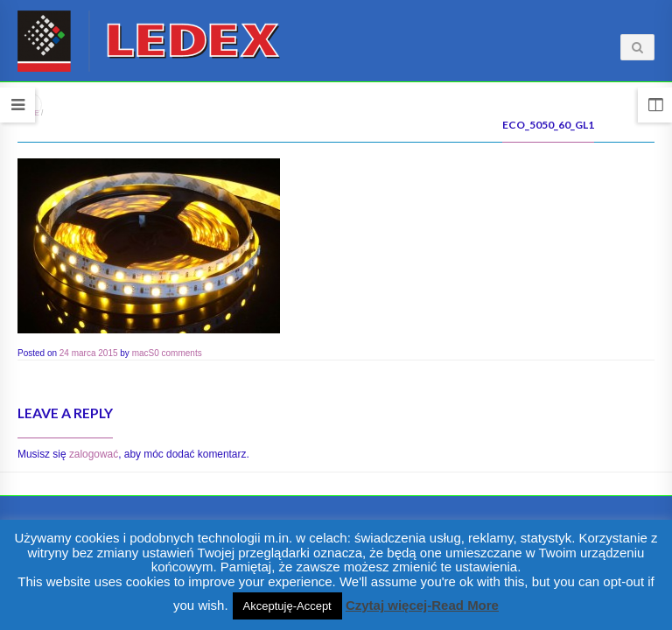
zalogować (94, 454)
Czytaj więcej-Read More (422, 605)
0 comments (178, 353)
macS (143, 353)
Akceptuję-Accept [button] (287, 606)
